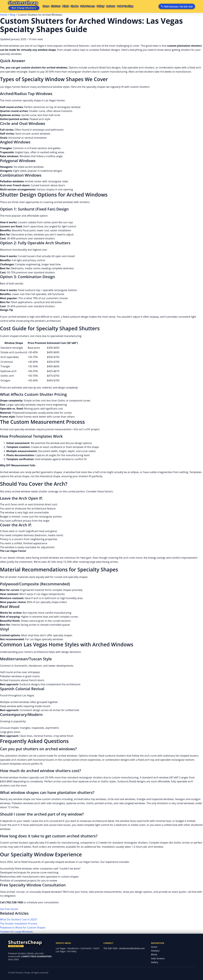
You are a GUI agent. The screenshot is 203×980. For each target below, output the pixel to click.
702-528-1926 (110, 948)
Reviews (121, 6)
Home (47, 6)
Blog (13, 15)
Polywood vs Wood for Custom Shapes (23, 928)
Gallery (109, 6)
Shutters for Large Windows (16, 932)
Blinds (69, 6)
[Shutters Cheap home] (30, 944)
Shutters (58, 6)
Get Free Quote (9, 909)
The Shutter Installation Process (19, 924)
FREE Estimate (177, 6)
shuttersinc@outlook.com (132, 948)
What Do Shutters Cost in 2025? (19, 919)
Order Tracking (137, 6)
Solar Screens (95, 6)
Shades (80, 6)
